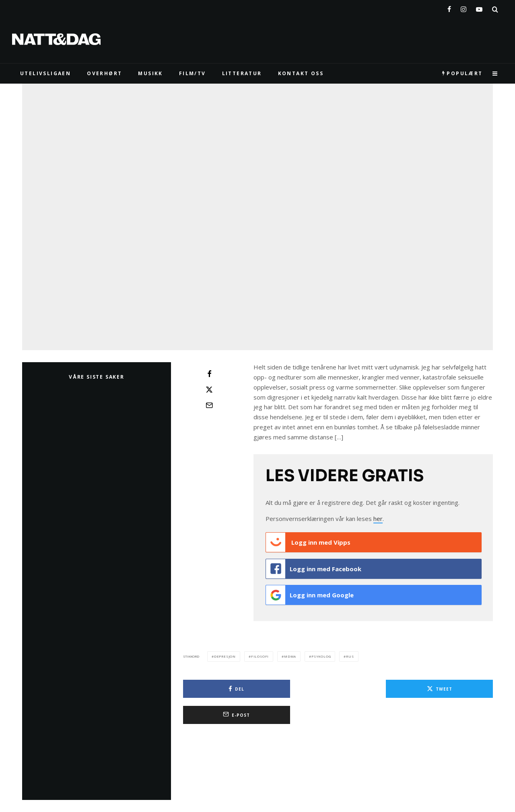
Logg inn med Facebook (314, 567)
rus (350, 652)
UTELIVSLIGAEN (45, 73)
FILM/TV (193, 73)
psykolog (321, 652)
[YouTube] (479, 8)
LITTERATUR (242, 73)
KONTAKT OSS (301, 73)
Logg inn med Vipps (308, 542)
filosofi (260, 652)
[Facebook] (449, 8)
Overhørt (104, 73)
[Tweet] (209, 390)
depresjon (225, 652)
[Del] (209, 374)
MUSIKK (150, 73)
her (378, 519)
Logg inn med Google (310, 592)
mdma (290, 652)
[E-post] (209, 405)
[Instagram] (463, 8)
